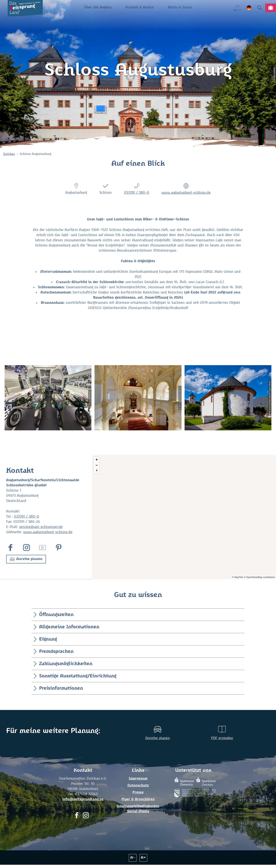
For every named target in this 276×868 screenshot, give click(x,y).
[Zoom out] (97, 465)
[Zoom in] (97, 460)
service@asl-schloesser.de (41, 527)
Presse (138, 792)
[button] (26, 559)
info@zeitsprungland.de (83, 799)
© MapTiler (237, 577)
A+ (143, 858)
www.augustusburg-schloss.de (186, 193)
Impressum (138, 779)
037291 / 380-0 (137, 193)
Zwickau (9, 154)
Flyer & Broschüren (138, 799)
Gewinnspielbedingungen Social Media (138, 809)
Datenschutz (138, 786)
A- (133, 858)
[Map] (184, 517)
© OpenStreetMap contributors (259, 577)
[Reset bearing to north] (97, 471)
